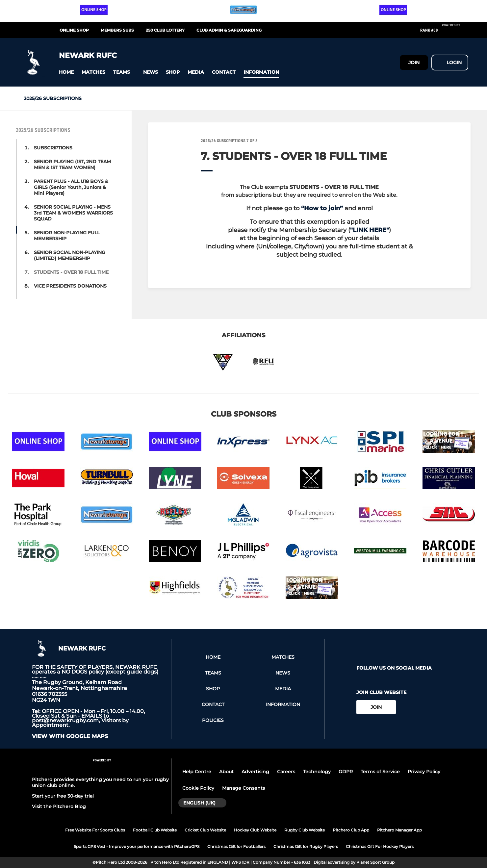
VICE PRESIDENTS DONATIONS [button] (70, 286)
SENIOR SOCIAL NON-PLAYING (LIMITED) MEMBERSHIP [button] (70, 255)
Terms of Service (380, 772)
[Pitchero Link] (455, 33)
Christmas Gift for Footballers (236, 846)
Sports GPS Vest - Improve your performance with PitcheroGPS (137, 846)
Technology (317, 772)
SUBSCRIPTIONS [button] (53, 148)
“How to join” (322, 208)
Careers (286, 772)
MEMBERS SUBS (117, 30)
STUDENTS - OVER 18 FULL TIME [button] (71, 272)
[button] (66, 72)
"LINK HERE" (370, 230)
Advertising (255, 772)
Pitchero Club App (351, 830)
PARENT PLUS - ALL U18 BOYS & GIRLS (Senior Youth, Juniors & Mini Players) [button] (71, 187)
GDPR (346, 772)
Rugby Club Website (305, 830)
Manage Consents (244, 788)
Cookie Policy (198, 788)
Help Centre (197, 772)
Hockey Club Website (255, 830)
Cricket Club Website (205, 830)
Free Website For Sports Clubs (95, 830)
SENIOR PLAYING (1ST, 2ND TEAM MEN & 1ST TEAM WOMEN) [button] (72, 165)
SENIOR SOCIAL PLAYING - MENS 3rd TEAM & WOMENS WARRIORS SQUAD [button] (73, 213)
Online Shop (74, 30)
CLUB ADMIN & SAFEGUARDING (229, 30)
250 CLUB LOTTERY (165, 30)
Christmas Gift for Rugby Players (306, 846)
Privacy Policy (424, 772)
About (226, 772)
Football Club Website (155, 830)
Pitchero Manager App (399, 830)
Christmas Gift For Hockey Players (380, 846)
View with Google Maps (70, 736)
